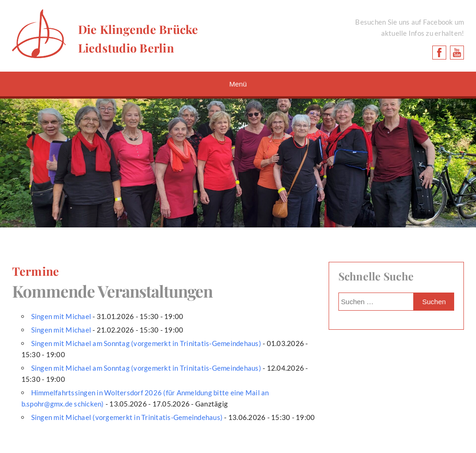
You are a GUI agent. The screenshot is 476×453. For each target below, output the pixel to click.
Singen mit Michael (61, 316)
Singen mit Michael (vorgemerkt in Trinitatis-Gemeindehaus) (127, 417)
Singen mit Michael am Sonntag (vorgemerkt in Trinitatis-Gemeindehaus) (146, 343)
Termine (36, 271)
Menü (238, 84)
